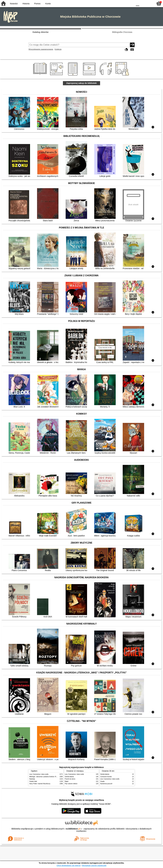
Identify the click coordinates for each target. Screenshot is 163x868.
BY (131, 3)
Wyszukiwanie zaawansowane (41, 49)
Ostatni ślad (33, 781)
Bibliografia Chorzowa (122, 32)
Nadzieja (32, 779)
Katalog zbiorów (41, 32)
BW (119, 3)
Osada (102, 781)
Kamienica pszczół (106, 784)
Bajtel (67, 781)
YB (125, 3)
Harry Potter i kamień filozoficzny (40, 784)
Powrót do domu (70, 779)
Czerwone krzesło (106, 777)
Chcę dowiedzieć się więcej (68, 865)
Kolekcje (58, 49)
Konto (48, 4)
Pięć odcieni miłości (71, 784)
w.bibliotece (73, 829)
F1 (142, 3)
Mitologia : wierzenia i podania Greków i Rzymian (45, 777)
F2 (149, 3)
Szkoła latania (69, 777)
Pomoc (37, 4)
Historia (26, 4)
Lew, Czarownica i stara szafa (39, 774)
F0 (137, 3)
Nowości (14, 4)
